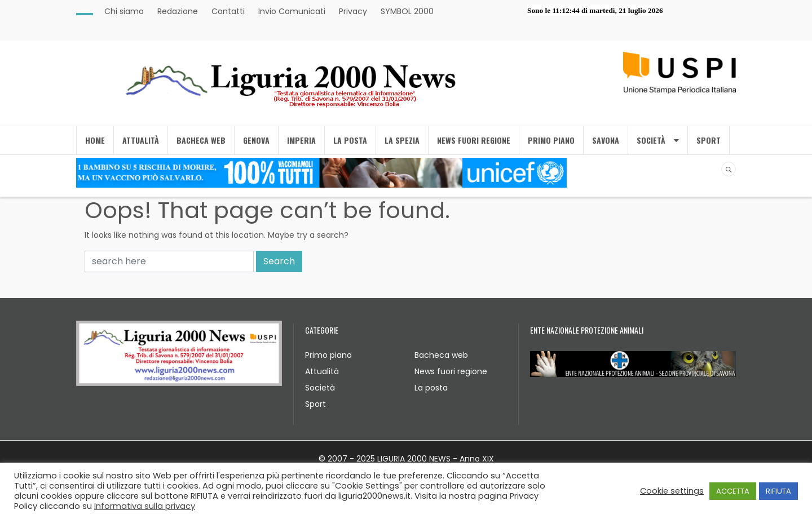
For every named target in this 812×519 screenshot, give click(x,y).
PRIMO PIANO (551, 140)
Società (320, 388)
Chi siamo (124, 11)
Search (279, 261)
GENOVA (256, 140)
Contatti (228, 11)
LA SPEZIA (402, 140)
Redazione (178, 11)
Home (95, 140)
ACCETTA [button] (733, 491)
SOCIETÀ (658, 140)
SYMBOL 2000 (407, 11)
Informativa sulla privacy (145, 506)
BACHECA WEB (201, 140)
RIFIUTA (778, 491)
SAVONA (606, 140)
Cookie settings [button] (672, 491)
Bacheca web (441, 355)
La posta (431, 388)
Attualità (322, 371)
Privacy (353, 11)
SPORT (709, 140)
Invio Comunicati (292, 11)
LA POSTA (350, 140)
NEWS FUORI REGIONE (474, 140)
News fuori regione (451, 371)
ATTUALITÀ (141, 140)
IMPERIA (301, 140)
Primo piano (328, 355)
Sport (315, 404)
